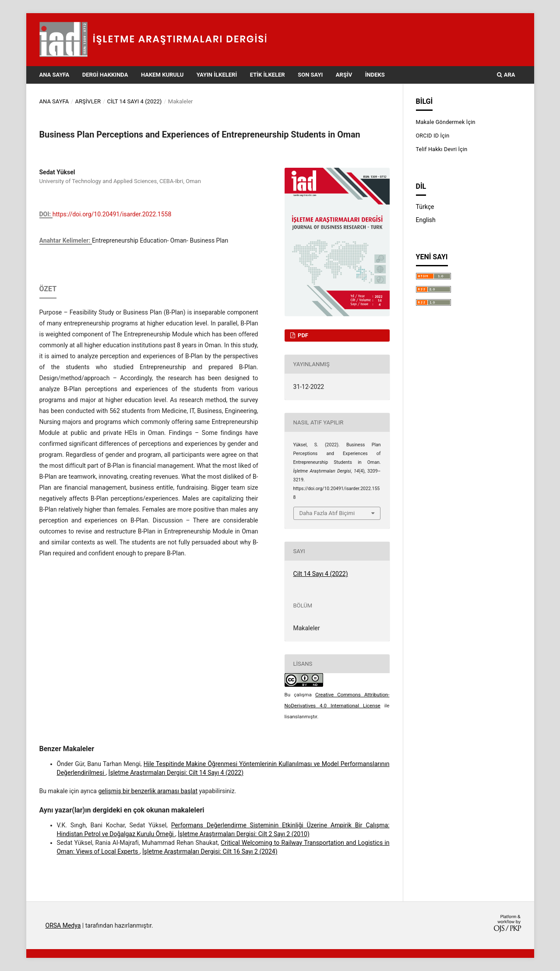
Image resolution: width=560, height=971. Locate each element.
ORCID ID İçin (433, 136)
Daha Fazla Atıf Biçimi (327, 513)
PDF (302, 335)
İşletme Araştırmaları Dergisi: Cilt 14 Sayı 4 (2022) (176, 773)
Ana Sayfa (55, 75)
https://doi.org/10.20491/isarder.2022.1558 (112, 214)
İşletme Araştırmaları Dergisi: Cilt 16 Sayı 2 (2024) (210, 851)
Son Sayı (310, 75)
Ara (506, 75)
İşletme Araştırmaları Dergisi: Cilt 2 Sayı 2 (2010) (244, 834)
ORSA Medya (63, 925)
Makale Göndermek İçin (446, 122)
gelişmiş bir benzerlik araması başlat (148, 791)
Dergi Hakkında (105, 75)
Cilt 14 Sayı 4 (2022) (135, 101)
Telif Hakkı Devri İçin (442, 149)
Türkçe (425, 207)
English (426, 220)
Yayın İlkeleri (217, 75)
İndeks (375, 75)
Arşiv (344, 75)
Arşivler (88, 101)
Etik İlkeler (268, 75)
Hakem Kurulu (162, 75)
